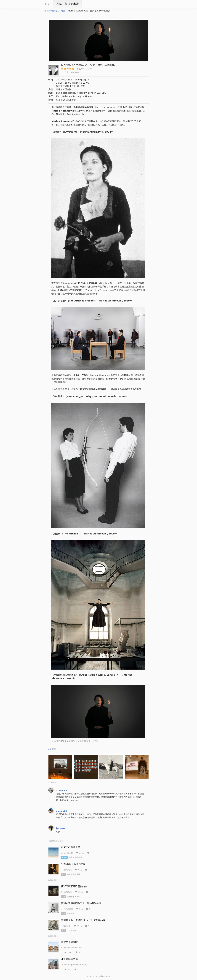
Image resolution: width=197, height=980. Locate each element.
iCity (35, 4)
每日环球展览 (51, 11)
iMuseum (105, 976)
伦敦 (63, 11)
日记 (48, 4)
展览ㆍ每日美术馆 (67, 4)
